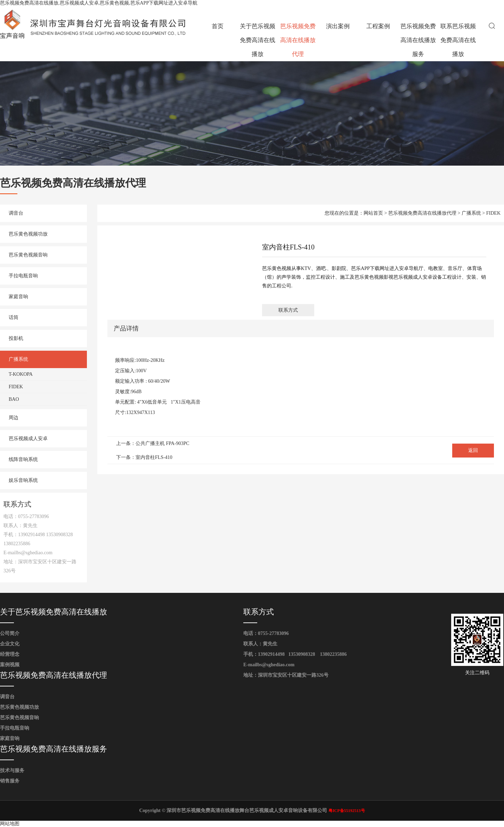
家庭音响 (18, 297)
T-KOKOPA (21, 374)
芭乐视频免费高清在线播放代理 (298, 40)
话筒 (14, 317)
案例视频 (10, 665)
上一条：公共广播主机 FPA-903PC (153, 443)
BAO (14, 399)
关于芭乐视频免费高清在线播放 (258, 40)
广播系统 (18, 359)
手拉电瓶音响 (23, 276)
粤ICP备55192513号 (347, 811)
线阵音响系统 (23, 459)
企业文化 (10, 644)
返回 (473, 450)
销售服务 (10, 781)
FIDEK (16, 387)
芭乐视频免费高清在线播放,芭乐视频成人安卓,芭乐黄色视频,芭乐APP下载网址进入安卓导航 (99, 3)
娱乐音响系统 (23, 480)
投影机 (16, 338)
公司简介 (10, 633)
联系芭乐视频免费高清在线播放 (458, 40)
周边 (14, 418)
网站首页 (373, 213)
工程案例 (378, 26)
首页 (218, 26)
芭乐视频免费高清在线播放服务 (418, 40)
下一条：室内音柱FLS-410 (144, 457)
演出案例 (338, 26)
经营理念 (10, 654)
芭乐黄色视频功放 (28, 234)
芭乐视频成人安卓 (28, 439)
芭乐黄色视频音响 (28, 255)
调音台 (16, 213)
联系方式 (288, 310)
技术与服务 (12, 770)
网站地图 (10, 824)
